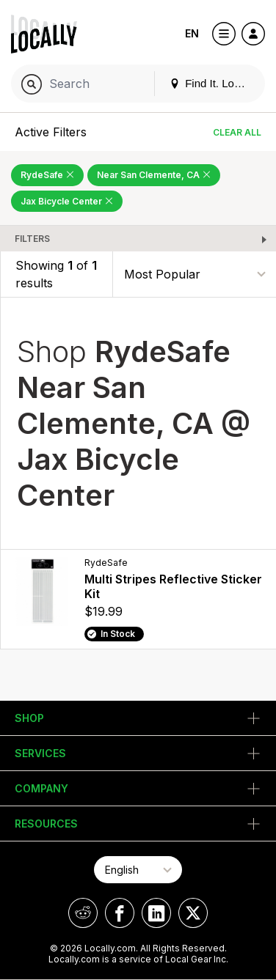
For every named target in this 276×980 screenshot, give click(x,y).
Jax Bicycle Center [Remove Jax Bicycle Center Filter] (67, 201)
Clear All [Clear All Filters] (237, 132)
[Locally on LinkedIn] (156, 913)
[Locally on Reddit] (83, 913)
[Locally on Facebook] (120, 913)
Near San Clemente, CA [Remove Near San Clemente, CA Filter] (154, 175)
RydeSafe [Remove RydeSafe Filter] (47, 175)
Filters (32, 239)
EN (192, 33)
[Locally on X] (193, 913)
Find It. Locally (213, 83)
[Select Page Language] (138, 870)
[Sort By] (195, 275)
